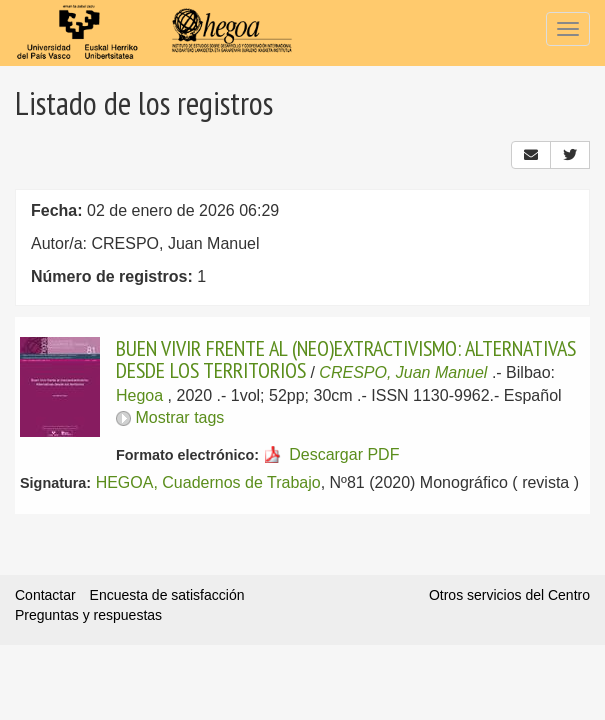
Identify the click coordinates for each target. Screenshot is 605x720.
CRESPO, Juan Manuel (403, 372)
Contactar (45, 595)
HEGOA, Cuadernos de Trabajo (208, 482)
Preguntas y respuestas (88, 615)
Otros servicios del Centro (509, 595)
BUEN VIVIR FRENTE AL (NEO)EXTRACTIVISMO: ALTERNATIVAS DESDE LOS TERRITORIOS (346, 359)
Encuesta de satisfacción (167, 595)
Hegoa (139, 395)
